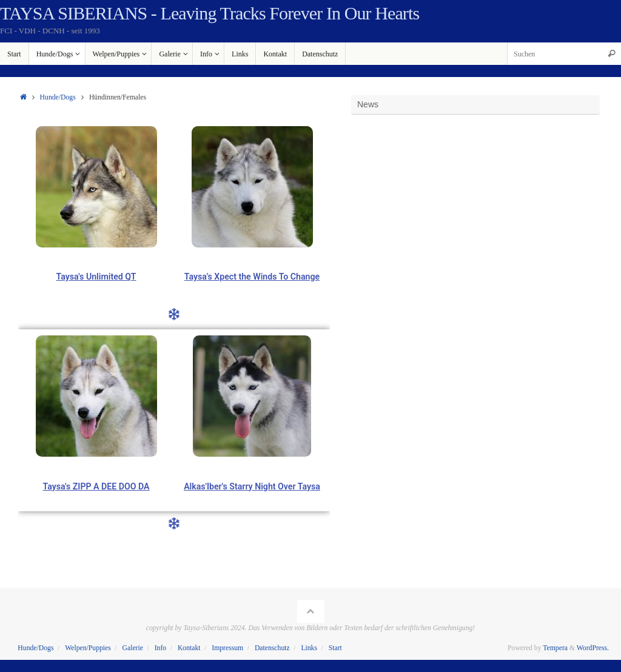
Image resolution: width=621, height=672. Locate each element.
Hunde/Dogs (58, 97)
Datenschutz (272, 648)
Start (335, 648)
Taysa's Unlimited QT (96, 277)
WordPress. (593, 648)
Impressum (227, 648)
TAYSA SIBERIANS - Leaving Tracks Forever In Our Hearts (210, 13)
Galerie (133, 648)
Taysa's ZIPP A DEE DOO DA (96, 486)
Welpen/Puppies (88, 648)
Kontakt (189, 648)
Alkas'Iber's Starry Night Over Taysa (252, 486)
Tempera (555, 648)
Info (160, 648)
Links (309, 648)
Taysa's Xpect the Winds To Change (252, 277)
